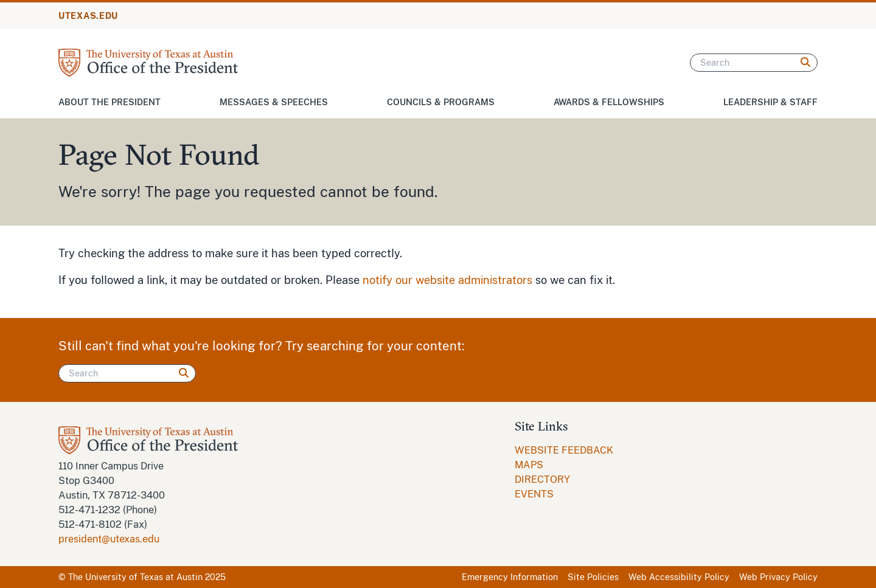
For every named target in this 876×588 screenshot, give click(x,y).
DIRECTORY (542, 479)
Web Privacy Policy (778, 577)
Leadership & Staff (770, 102)
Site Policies (593, 577)
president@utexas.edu (109, 539)
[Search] (754, 63)
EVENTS (534, 494)
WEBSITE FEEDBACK (564, 450)
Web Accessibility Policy (679, 577)
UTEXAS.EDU (88, 16)
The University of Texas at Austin (135, 577)
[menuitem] (564, 451)
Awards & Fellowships (609, 102)
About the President (109, 102)
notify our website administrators (447, 280)
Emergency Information (510, 577)
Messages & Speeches (274, 102)
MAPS (529, 465)
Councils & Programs (441, 102)
